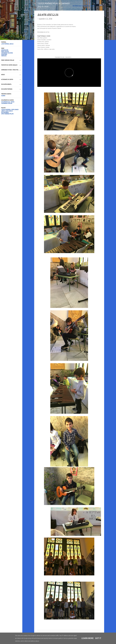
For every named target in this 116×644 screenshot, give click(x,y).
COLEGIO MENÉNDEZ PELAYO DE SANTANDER (54, 4)
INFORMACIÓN (5, 50)
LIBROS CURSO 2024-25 (7, 111)
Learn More (88, 638)
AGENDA (3, 96)
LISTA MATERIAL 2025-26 (7, 44)
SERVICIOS (4, 56)
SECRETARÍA (4, 55)
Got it (98, 638)
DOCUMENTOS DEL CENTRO (8, 102)
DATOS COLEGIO (5, 52)
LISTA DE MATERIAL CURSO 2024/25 (10, 110)
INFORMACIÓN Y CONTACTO (81, 6)
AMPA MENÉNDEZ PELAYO (7, 114)
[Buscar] (103, 4)
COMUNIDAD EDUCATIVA (7, 53)
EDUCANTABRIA (5, 113)
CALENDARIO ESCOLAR (7, 103)
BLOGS (93, 6)
